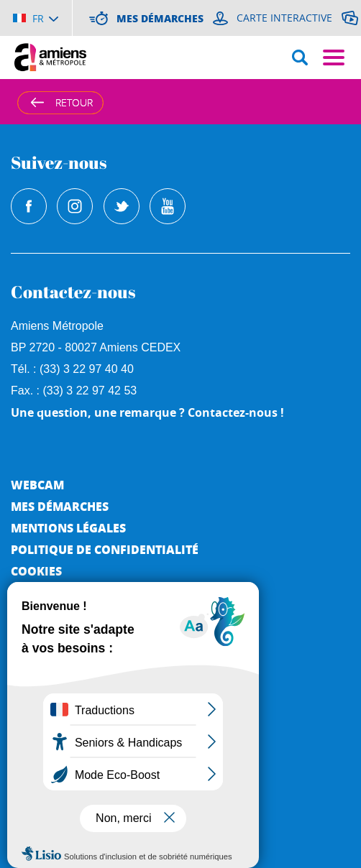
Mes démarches (60, 506)
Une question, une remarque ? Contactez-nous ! (147, 412)
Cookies (36, 571)
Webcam (37, 485)
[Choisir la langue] (36, 18)
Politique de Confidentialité (105, 549)
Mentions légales (68, 528)
